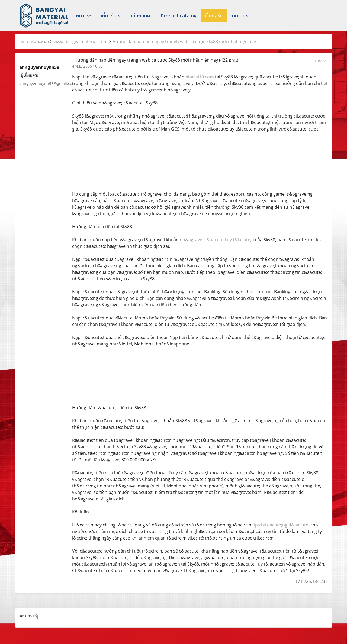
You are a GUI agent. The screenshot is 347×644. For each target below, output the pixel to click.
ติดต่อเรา (241, 16)
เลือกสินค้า (142, 16)
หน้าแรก (84, 16)
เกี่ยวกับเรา (112, 16)
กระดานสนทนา (34, 42)
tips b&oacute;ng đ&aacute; (281, 525)
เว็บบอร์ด (214, 16)
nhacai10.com (200, 77)
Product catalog (179, 16)
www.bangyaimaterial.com (81, 42)
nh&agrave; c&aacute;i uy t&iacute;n (217, 240)
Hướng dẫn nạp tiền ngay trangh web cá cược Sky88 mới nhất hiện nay (184, 42)
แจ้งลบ (321, 61)
